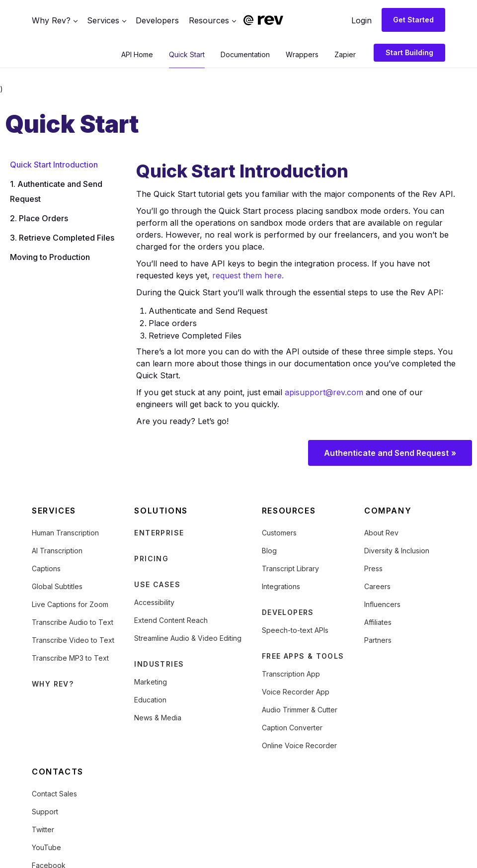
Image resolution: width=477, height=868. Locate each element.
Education (150, 700)
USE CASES (157, 584)
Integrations (281, 586)
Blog (269, 551)
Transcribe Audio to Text (73, 622)
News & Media (158, 718)
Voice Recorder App (296, 692)
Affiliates (378, 622)
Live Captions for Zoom (70, 604)
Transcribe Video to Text (73, 640)
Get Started (413, 20)
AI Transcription (57, 551)
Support (45, 812)
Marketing (151, 682)
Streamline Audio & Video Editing (188, 638)
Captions (46, 568)
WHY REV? (53, 684)
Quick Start (187, 54)
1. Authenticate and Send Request (56, 191)
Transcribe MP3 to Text (70, 658)
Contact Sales (54, 794)
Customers (279, 533)
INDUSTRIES (159, 664)
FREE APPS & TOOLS (303, 656)
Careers (377, 586)
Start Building (409, 52)
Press (373, 568)
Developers (157, 20)
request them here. (248, 275)
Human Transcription (65, 533)
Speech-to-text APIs (295, 630)
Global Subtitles (57, 586)
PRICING (151, 559)
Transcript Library (290, 568)
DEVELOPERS (288, 612)
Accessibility (154, 602)
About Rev (381, 533)
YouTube (46, 847)
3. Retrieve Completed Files (62, 238)
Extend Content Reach (171, 620)
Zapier (345, 54)
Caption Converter (292, 728)
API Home (137, 54)
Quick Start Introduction (54, 165)
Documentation (245, 54)
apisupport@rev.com (324, 392)
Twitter (43, 829)
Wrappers (302, 54)
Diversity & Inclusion (397, 551)
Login (361, 20)
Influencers (382, 604)
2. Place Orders (39, 218)
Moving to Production (50, 257)
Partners (378, 640)
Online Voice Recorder (299, 745)
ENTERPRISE (159, 533)
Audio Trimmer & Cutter (300, 710)
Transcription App (291, 674)
